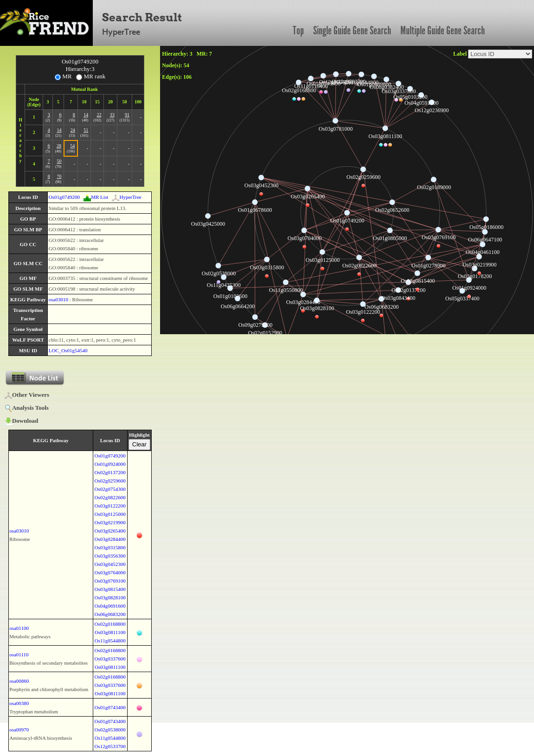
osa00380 (19, 703)
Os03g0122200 (110, 506)
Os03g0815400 (110, 589)
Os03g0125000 (110, 514)
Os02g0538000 (110, 730)
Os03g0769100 (110, 581)
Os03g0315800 (110, 547)
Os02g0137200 (110, 472)
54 (72, 146)
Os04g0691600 (110, 606)
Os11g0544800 (110, 641)
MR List (96, 197)
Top (298, 31)
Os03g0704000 (110, 572)
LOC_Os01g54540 (68, 350)
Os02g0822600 (110, 497)
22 (99, 115)
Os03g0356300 (110, 556)
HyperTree (126, 197)
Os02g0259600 (110, 481)
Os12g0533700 (110, 746)
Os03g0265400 (110, 531)
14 (86, 115)
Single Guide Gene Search (352, 31)
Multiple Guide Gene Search (443, 31)
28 (59, 146)
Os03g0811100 (110, 632)
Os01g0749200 (64, 197)
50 (59, 161)
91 (127, 115)
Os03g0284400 (110, 539)
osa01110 (19, 654)
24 (73, 130)
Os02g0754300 (110, 489)
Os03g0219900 (110, 522)
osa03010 (58, 299)
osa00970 (19, 730)
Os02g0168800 (110, 624)
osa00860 (19, 681)
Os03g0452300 (110, 564)
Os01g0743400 (110, 707)
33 (112, 115)
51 (86, 130)
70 (59, 176)
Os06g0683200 (110, 614)
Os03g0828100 (110, 597)
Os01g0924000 (110, 464)
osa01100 (19, 628)
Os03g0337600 (110, 659)
